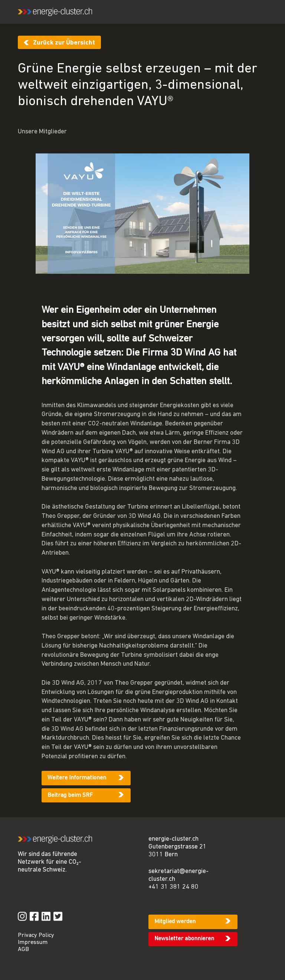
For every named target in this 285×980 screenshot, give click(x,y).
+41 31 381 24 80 (173, 887)
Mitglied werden (175, 922)
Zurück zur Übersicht (64, 43)
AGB (23, 950)
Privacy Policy (36, 935)
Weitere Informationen (77, 778)
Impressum (33, 942)
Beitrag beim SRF (70, 795)
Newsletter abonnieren (184, 939)
